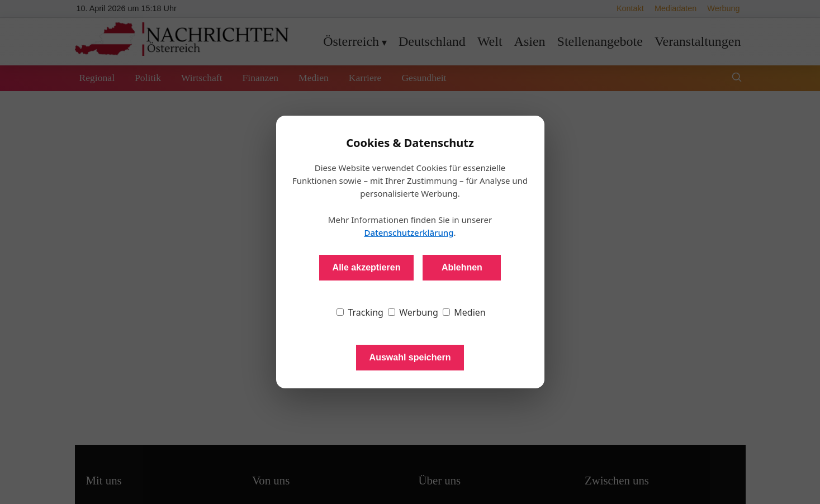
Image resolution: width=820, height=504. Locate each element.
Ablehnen (462, 267)
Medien (464, 312)
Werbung (413, 312)
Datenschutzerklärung (409, 232)
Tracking (360, 312)
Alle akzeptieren (367, 267)
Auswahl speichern (410, 357)
